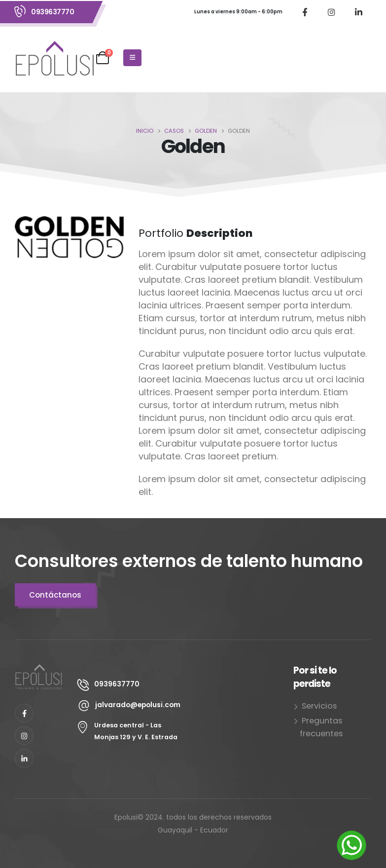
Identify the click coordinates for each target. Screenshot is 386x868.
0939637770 (53, 12)
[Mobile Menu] (132, 58)
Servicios (319, 706)
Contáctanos (55, 595)
